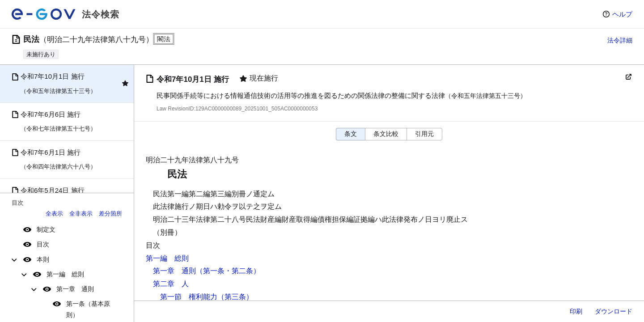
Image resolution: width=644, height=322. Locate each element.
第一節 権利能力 (189, 297)
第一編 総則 (65, 274)
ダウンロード (614, 311)
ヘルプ (622, 14)
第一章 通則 (75, 289)
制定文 (46, 229)
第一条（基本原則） (88, 309)
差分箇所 (110, 214)
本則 (43, 259)
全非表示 (81, 214)
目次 (43, 244)
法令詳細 (620, 40)
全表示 (54, 214)
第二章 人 (171, 284)
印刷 (576, 311)
